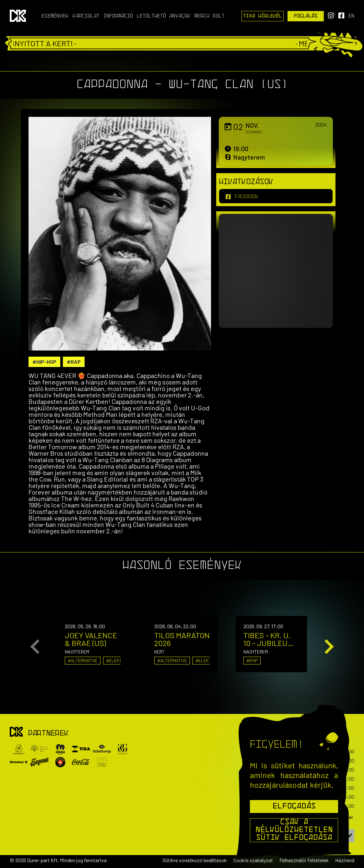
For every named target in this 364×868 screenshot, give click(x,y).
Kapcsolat (86, 16)
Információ (118, 16)
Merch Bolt (210, 16)
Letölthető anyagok (164, 16)
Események (55, 16)
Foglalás (306, 16)
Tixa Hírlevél (263, 16)
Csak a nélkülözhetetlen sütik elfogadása (294, 830)
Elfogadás (294, 807)
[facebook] (276, 196)
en (351, 16)
